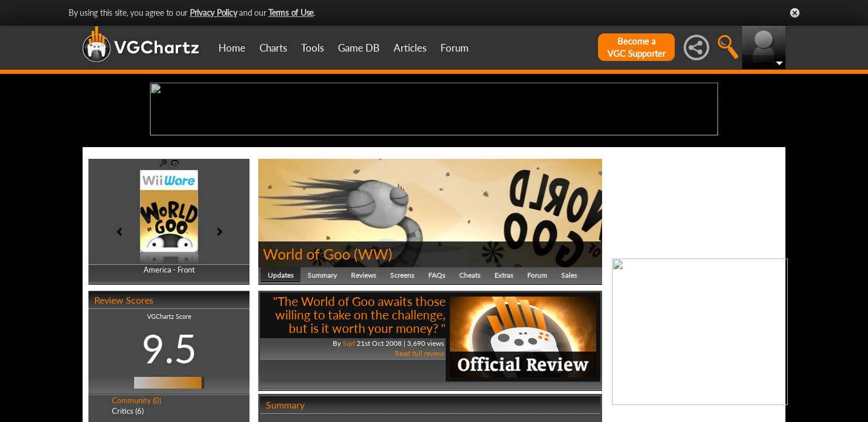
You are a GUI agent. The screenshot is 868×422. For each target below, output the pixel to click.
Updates (281, 366)
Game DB (359, 48)
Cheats (470, 366)
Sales (569, 366)
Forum (454, 48)
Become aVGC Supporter (636, 47)
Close (795, 13)
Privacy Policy (213, 13)
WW (373, 345)
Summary (322, 366)
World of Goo (307, 345)
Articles (410, 48)
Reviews (363, 366)
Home (232, 48)
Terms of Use (291, 13)
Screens (402, 366)
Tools (312, 48)
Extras (504, 366)
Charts (273, 48)
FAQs (437, 366)
